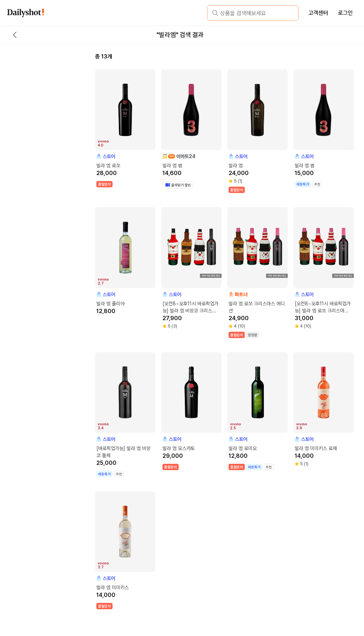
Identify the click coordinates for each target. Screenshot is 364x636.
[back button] (15, 35)
